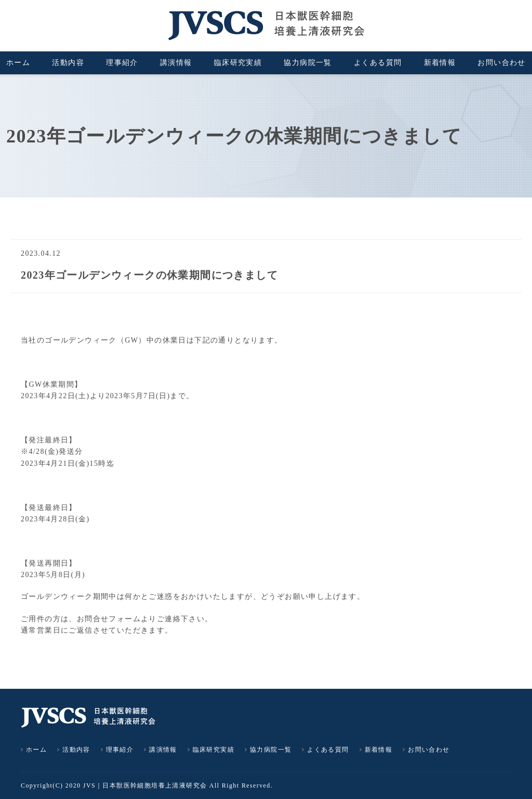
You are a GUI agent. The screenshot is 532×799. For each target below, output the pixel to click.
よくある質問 (378, 63)
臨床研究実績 (238, 63)
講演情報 (176, 63)
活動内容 (68, 63)
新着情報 (440, 63)
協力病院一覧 (308, 63)
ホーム (18, 63)
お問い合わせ (501, 63)
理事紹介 (122, 63)
